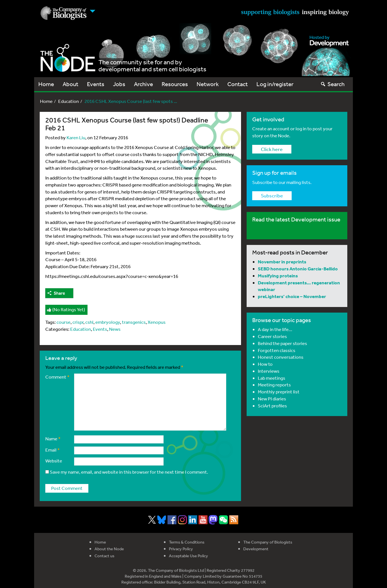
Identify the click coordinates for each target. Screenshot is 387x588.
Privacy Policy (181, 549)
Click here (272, 149)
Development (256, 549)
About (70, 84)
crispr (78, 322)
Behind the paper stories (282, 343)
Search (332, 84)
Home (46, 84)
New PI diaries (272, 399)
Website (54, 461)
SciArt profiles (272, 406)
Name (53, 439)
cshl (89, 322)
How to (265, 364)
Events (96, 84)
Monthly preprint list (279, 392)
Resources (175, 84)
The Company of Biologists (268, 542)
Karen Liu (76, 137)
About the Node (109, 549)
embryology (108, 322)
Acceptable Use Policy (188, 556)
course (63, 322)
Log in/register (275, 84)
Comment (57, 377)
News (115, 329)
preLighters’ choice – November (292, 296)
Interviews (269, 371)
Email (53, 450)
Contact (238, 84)
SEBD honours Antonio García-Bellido (298, 269)
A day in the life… (275, 329)
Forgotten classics (277, 350)
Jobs (119, 84)
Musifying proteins (278, 276)
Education (69, 101)
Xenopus (157, 322)
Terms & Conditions (187, 542)
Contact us (104, 556)
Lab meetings (272, 378)
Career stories (272, 336)
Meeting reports (274, 385)
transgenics (134, 322)
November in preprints (282, 262)
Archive (143, 84)
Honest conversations (281, 357)
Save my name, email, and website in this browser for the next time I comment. (129, 472)
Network (208, 84)
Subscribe (272, 195)
